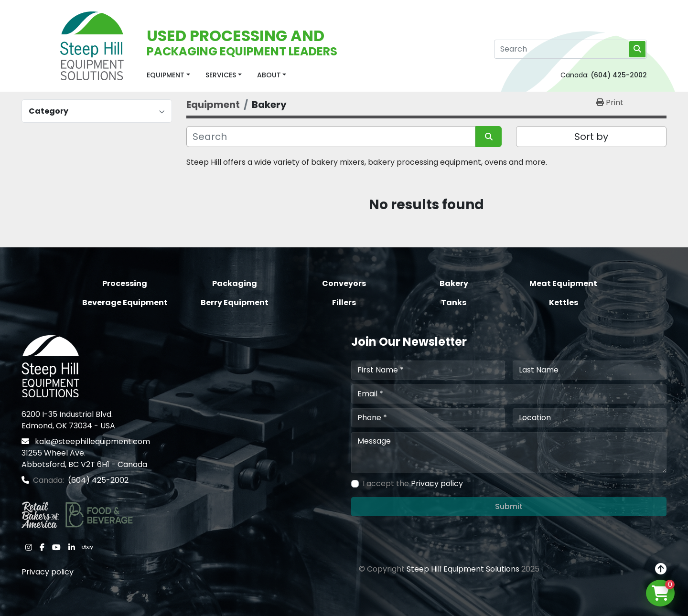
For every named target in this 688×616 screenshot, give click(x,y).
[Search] (570, 49)
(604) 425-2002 (619, 75)
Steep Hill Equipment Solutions (463, 569)
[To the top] (661, 569)
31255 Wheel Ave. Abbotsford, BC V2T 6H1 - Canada (84, 459)
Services (221, 75)
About (269, 75)
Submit (509, 506)
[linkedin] (72, 547)
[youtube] (56, 547)
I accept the (413, 483)
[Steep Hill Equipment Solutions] (50, 366)
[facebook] (42, 547)
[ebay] (87, 547)
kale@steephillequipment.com (91, 441)
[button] (168, 75)
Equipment (166, 75)
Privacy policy (48, 572)
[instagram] (29, 547)
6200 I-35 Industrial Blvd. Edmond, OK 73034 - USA (68, 420)
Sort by (591, 137)
